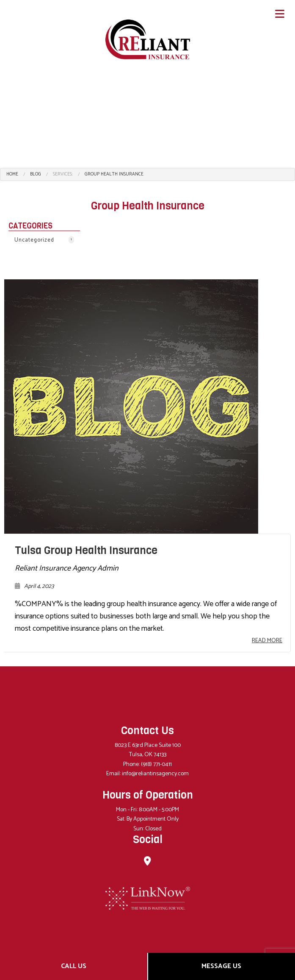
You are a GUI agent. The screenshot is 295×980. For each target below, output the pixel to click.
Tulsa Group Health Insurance (86, 550)
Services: (63, 174)
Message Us (221, 966)
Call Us (74, 966)
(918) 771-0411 (156, 764)
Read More (267, 641)
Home (12, 174)
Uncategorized (44, 240)
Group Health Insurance (114, 174)
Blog (36, 174)
